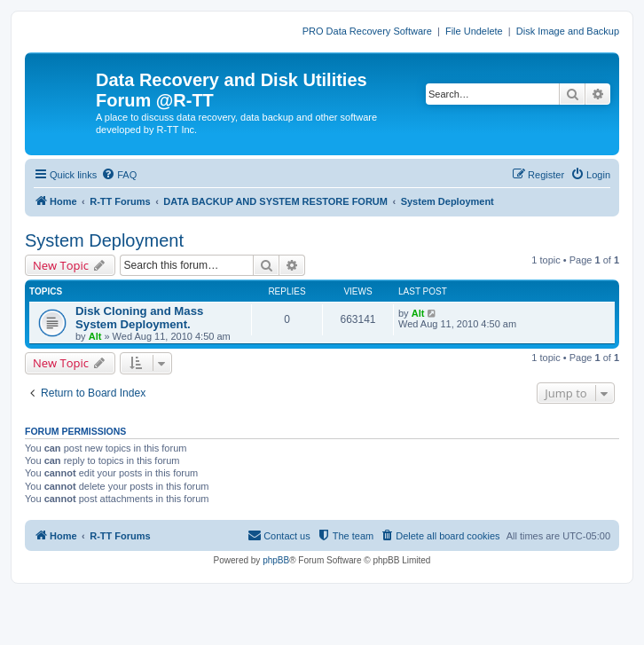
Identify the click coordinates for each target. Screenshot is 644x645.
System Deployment (104, 240)
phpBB (276, 560)
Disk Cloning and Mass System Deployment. (139, 318)
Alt (95, 336)
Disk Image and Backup (568, 31)
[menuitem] (119, 175)
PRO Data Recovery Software (367, 31)
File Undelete (474, 31)
